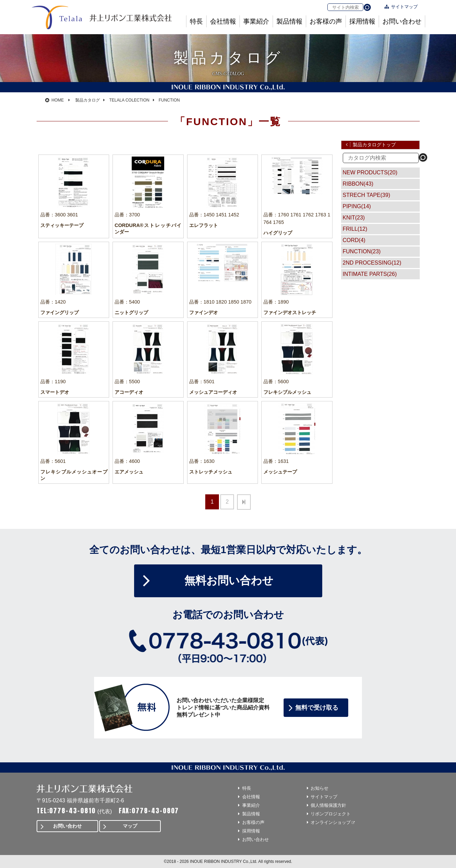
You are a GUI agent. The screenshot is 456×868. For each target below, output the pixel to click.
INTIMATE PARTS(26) (370, 274)
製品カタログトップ (374, 145)
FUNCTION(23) (362, 251)
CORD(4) (354, 240)
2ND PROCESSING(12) (372, 263)
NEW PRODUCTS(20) (370, 172)
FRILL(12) (355, 229)
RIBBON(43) (358, 184)
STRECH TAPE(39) (367, 195)
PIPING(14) (357, 206)
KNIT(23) (354, 218)
